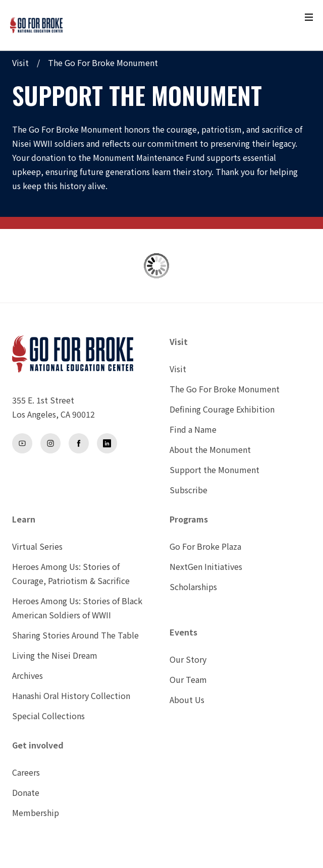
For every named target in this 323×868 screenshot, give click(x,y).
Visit (20, 63)
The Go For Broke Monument (103, 63)
